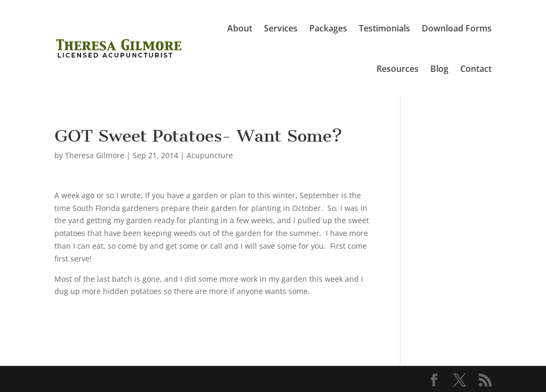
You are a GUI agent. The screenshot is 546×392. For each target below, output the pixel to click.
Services (281, 28)
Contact (476, 69)
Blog (439, 69)
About (240, 28)
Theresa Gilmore (95, 155)
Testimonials (384, 28)
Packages (328, 28)
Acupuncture (210, 155)
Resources (398, 69)
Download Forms (457, 28)
